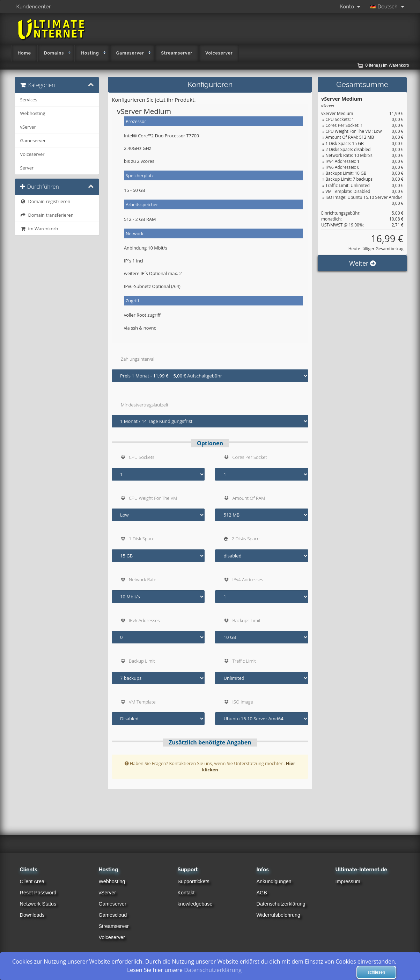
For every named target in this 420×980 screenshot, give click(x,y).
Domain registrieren (45, 201)
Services (29, 100)
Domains (54, 53)
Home (24, 53)
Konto (350, 7)
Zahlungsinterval (138, 359)
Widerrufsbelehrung (279, 915)
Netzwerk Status (38, 904)
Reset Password (38, 893)
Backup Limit (142, 661)
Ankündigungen (274, 881)
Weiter (362, 295)
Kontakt (186, 893)
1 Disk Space (142, 539)
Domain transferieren (47, 215)
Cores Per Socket (249, 457)
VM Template (142, 702)
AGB (262, 893)
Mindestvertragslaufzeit (145, 405)
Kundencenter (34, 7)
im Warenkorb (39, 229)
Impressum (348, 881)
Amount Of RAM (249, 498)
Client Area (32, 881)
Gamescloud (113, 915)
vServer (28, 127)
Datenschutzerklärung (281, 904)
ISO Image (242, 702)
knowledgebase (195, 904)
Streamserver (177, 53)
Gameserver (130, 53)
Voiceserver (219, 53)
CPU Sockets (142, 457)
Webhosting (33, 113)
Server (27, 168)
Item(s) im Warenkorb (387, 65)
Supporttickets (194, 881)
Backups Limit (246, 620)
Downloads (32, 915)
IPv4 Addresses (248, 579)
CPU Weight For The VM (153, 498)
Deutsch (387, 7)
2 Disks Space (245, 539)
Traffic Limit (244, 661)
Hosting (90, 53)
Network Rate (143, 579)
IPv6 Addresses (144, 620)
